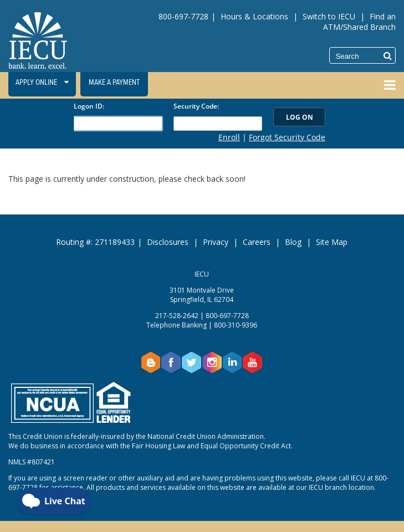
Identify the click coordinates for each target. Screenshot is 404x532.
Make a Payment (114, 83)
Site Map (332, 242)
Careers (257, 242)
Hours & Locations (254, 16)
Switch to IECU (329, 16)
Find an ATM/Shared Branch (359, 22)
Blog (293, 242)
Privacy (216, 242)
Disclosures (168, 242)
